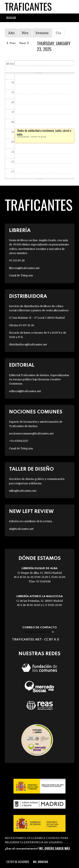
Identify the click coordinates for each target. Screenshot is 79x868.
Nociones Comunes (36, 412)
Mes (25, 33)
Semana (42, 33)
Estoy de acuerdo (18, 862)
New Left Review (31, 512)
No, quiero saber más (55, 848)
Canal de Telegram (21, 275)
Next (24, 43)
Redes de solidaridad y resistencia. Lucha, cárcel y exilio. (44, 132)
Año (11, 33)
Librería (20, 231)
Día (60, 34)
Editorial (22, 365)
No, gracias (41, 862)
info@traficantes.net (39, 632)
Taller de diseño (31, 469)
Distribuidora (28, 296)
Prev (11, 43)
